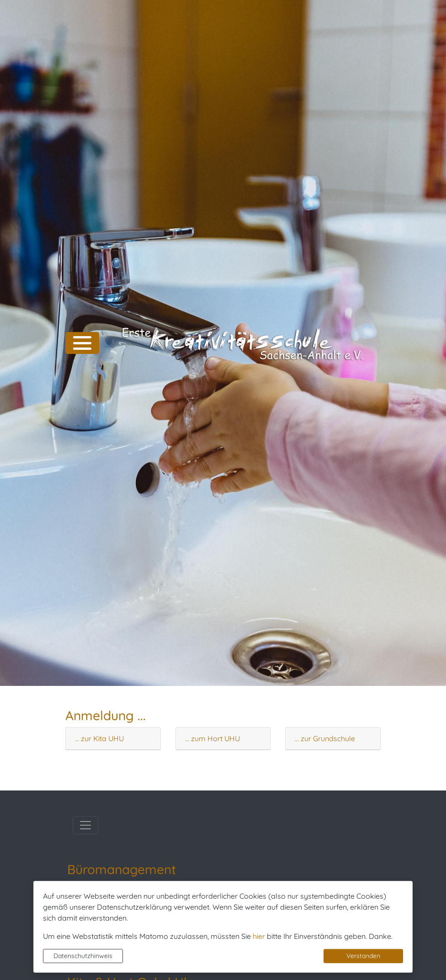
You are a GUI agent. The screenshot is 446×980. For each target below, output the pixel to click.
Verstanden (363, 956)
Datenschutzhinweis (83, 956)
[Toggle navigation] (85, 825)
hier (259, 936)
